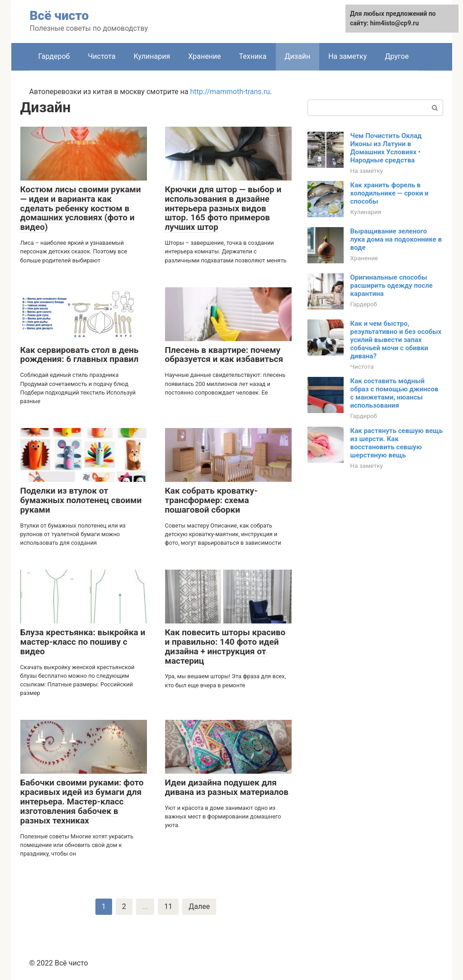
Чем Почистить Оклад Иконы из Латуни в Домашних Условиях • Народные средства (386, 148)
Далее (199, 906)
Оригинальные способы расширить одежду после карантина (392, 285)
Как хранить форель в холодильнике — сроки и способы (390, 193)
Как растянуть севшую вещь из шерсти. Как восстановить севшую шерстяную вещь (397, 443)
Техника (253, 56)
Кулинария (152, 56)
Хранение (204, 56)
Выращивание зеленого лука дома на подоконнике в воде (396, 239)
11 (168, 906)
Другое (397, 56)
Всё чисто (59, 16)
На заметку (347, 56)
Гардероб (54, 56)
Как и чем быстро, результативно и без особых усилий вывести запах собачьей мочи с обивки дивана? (396, 340)
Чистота (102, 56)
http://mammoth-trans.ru (230, 92)
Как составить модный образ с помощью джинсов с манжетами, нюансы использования (394, 393)
